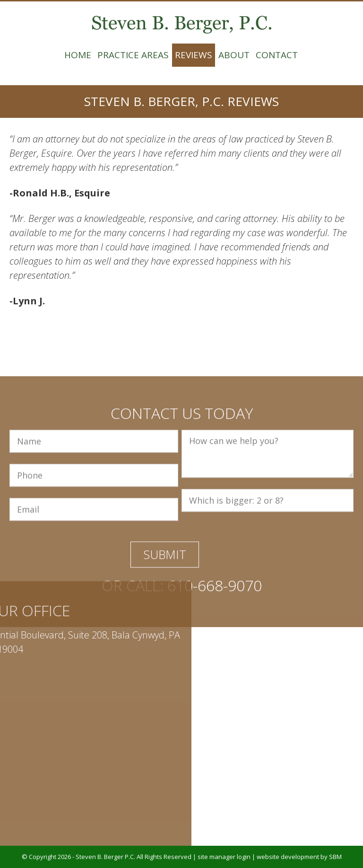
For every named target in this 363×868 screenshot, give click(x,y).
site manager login (224, 857)
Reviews (194, 55)
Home (78, 55)
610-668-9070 (215, 670)
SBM (335, 857)
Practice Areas (133, 55)
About (234, 55)
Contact (277, 55)
